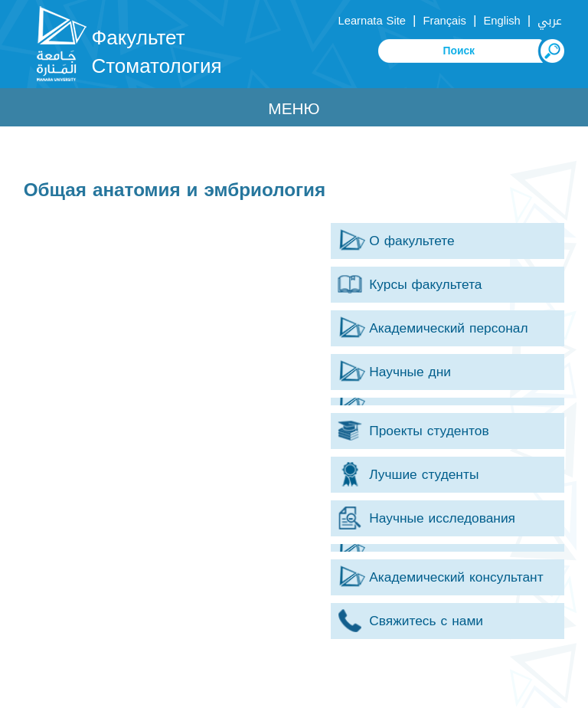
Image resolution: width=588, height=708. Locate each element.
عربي (550, 21)
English (501, 21)
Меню (294, 109)
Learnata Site (372, 21)
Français (445, 21)
